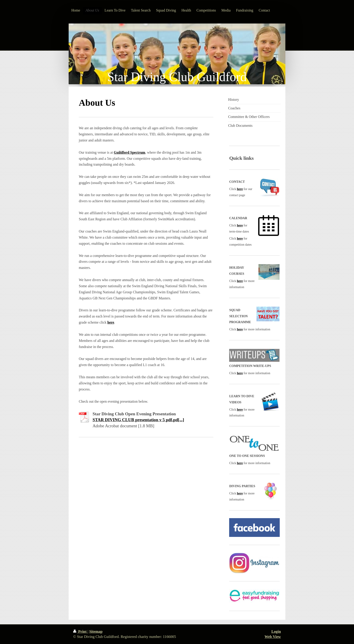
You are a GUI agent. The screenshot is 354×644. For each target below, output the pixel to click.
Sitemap (96, 631)
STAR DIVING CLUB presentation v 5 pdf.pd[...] (138, 420)
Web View (273, 637)
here (111, 322)
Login (276, 631)
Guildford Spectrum (129, 152)
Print (80, 631)
